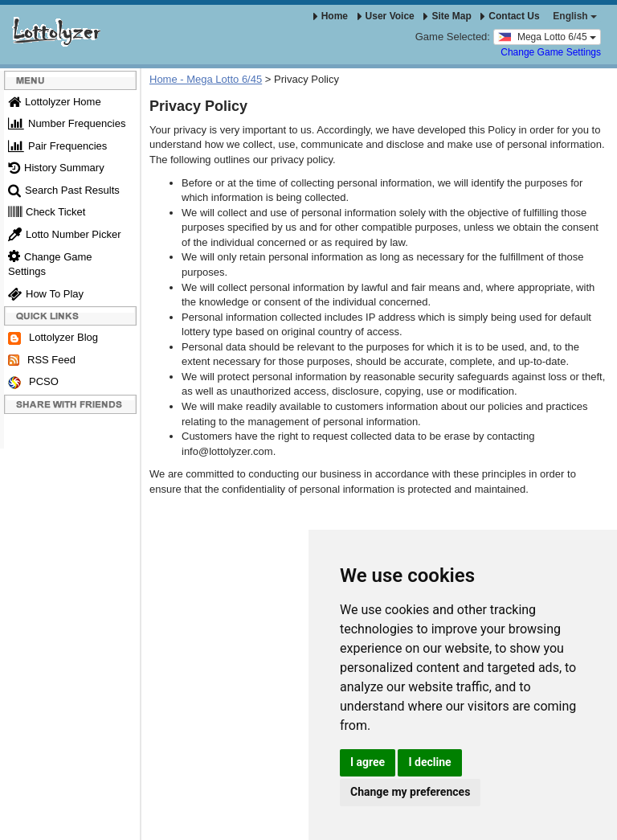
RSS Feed (42, 360)
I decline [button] (429, 762)
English (575, 16)
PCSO (33, 382)
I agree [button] (368, 762)
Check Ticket (47, 212)
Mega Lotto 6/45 (547, 36)
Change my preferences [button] (410, 792)
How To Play (46, 294)
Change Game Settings (551, 52)
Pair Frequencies (57, 146)
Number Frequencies (67, 123)
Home (331, 16)
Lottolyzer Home (55, 102)
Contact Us (510, 16)
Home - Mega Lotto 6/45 (206, 79)
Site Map (447, 16)
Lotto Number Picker (65, 234)
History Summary (56, 168)
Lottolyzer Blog (53, 338)
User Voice (386, 16)
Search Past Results (64, 190)
